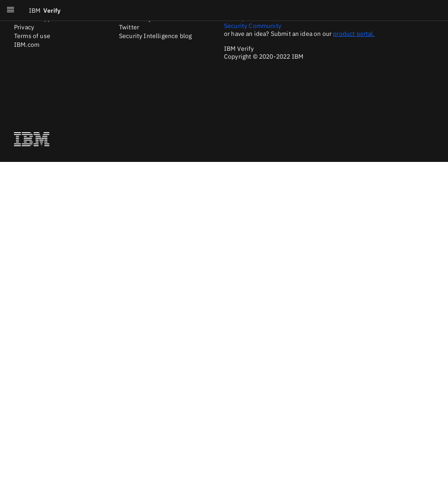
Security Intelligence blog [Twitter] (155, 36)
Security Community (253, 26)
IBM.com (27, 45)
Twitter (129, 27)
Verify (45, 11)
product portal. (354, 34)
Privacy (24, 27)
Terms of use (32, 36)
